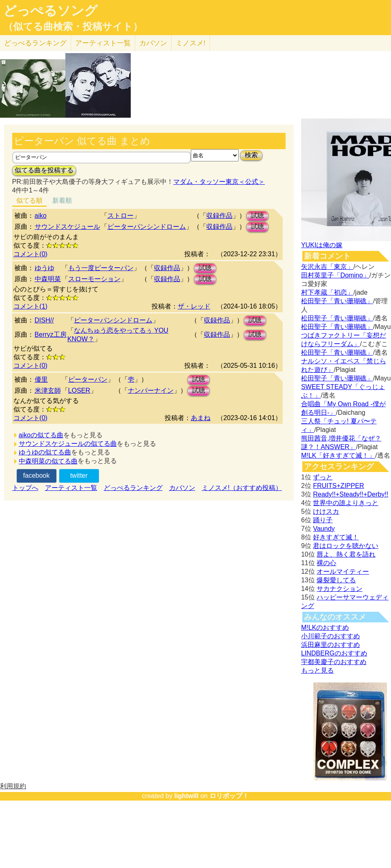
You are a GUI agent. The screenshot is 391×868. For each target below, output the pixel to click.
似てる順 (29, 200)
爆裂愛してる (336, 580)
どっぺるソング (50, 11)
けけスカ (326, 511)
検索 (251, 155)
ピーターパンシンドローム (147, 227)
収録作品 (219, 216)
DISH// (44, 320)
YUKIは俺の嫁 (322, 245)
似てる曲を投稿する (44, 170)
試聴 (257, 216)
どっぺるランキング (133, 488)
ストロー (121, 216)
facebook (37, 475)
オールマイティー (343, 572)
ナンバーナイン (151, 390)
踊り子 (323, 520)
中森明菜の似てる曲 (48, 461)
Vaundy (324, 529)
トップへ (25, 488)
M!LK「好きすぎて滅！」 (338, 455)
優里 (41, 379)
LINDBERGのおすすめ (334, 653)
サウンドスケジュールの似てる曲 (68, 444)
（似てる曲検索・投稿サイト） (73, 27)
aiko (41, 216)
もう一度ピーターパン (101, 268)
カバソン (153, 43)
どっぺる (35, 43)
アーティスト (103, 43)
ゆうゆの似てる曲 (45, 452)
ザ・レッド (194, 306)
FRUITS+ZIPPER (338, 486)
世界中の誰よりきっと (346, 503)
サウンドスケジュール (67, 227)
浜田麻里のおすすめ (331, 645)
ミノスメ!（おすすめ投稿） (242, 488)
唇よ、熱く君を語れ (346, 554)
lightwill (186, 796)
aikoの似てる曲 (41, 435)
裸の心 (326, 563)
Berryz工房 (51, 334)
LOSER (79, 390)
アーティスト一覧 (71, 488)
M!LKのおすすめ (325, 628)
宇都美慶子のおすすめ (334, 662)
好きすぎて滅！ (336, 537)
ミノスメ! (191, 43)
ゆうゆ (45, 268)
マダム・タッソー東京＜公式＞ (219, 182)
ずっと (323, 477)
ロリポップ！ (229, 796)
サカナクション (340, 589)
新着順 (62, 200)
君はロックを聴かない (346, 546)
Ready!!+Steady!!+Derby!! (351, 494)
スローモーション (94, 279)
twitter (79, 475)
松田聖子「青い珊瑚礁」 (337, 301)
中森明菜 (48, 279)
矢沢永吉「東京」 (327, 267)
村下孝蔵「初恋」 (327, 292)
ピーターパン (88, 379)
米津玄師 (48, 390)
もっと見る (317, 670)
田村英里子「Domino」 (335, 275)
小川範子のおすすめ (331, 636)
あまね (201, 418)
